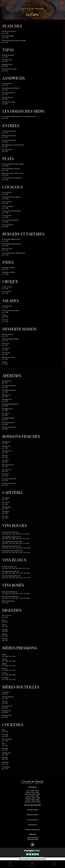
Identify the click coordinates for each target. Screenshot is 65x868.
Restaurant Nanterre (33, 815)
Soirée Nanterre (32, 825)
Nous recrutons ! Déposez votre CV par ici (32, 859)
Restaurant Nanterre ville (32, 830)
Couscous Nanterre (32, 820)
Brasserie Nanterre (33, 810)
